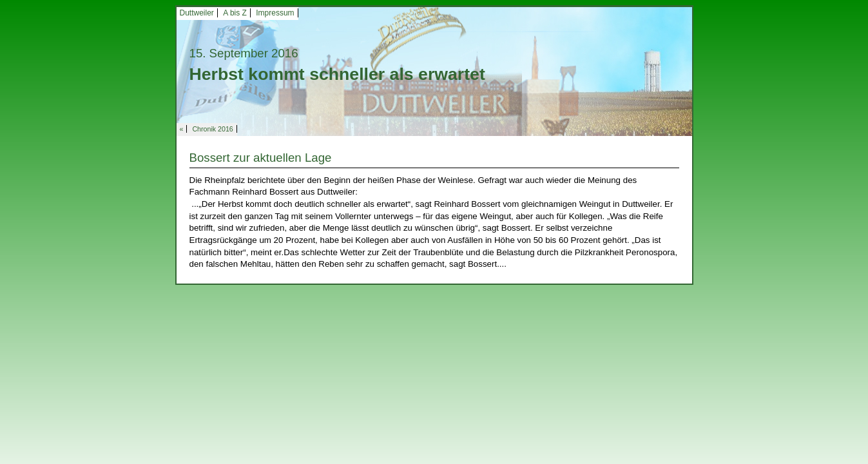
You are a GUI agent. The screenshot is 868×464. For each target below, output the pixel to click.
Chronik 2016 (212, 129)
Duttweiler (197, 13)
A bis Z (235, 13)
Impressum (275, 13)
